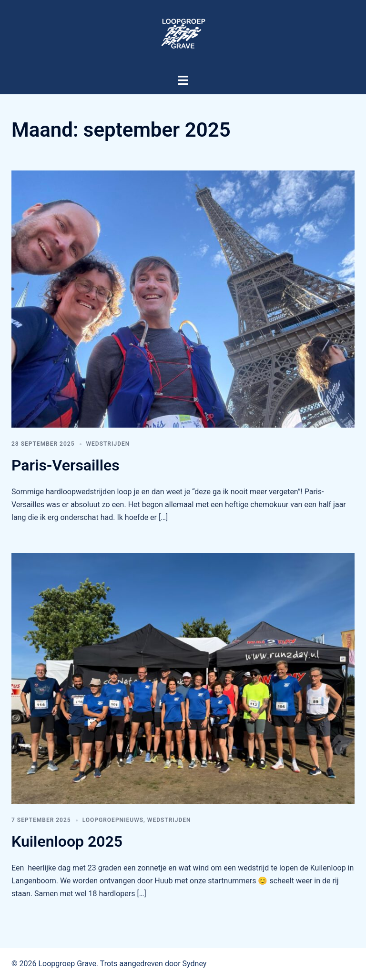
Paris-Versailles (66, 465)
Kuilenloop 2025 (67, 841)
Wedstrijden (108, 444)
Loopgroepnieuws (113, 820)
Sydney (195, 964)
